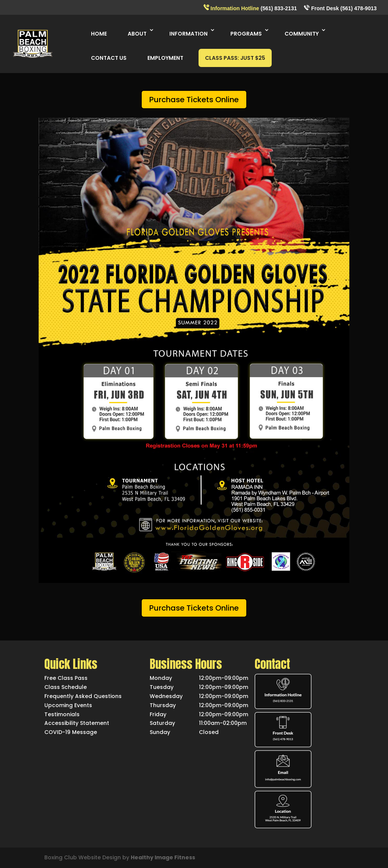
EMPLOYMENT (165, 58)
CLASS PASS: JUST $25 (235, 58)
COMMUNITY (302, 34)
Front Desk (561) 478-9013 (340, 8)
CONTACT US (109, 58)
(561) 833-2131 (250, 8)
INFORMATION (189, 34)
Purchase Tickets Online (194, 100)
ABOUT (137, 34)
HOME (99, 34)
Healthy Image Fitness (163, 857)
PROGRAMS (246, 34)
